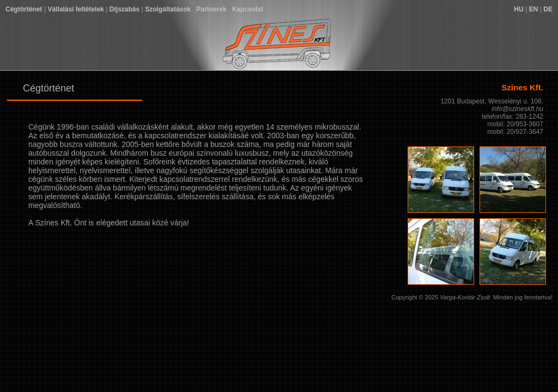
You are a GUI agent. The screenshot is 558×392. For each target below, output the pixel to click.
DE (548, 9)
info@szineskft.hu (517, 109)
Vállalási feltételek (75, 9)
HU (518, 9)
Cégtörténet (24, 9)
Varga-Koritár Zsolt (465, 297)
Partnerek (211, 9)
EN (534, 9)
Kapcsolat (248, 9)
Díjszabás (125, 9)
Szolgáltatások (168, 9)
